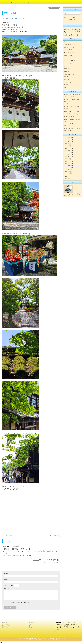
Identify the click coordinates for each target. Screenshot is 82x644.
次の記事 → (54, 535)
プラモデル (59, 2)
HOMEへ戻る (6, 622)
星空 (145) (67, 77)
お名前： (6, 579)
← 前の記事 (8, 535)
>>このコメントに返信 (51, 562)
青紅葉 (11, 18)
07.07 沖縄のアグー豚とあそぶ (72, 114)
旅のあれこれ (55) (69, 74)
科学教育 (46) (68, 82)
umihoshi (24, 638)
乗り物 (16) (67, 66)
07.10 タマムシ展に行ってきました (72, 120)
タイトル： (6, 573)
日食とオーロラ (40, 2)
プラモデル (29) (68, 63)
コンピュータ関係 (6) (70, 61)
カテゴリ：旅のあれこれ (54, 8)
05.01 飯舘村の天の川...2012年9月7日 (72, 125)
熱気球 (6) (67, 80)
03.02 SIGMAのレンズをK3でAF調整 (72, 108)
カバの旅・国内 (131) (70, 53)
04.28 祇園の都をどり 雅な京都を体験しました (72, 130)
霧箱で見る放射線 (28, 2)
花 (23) (66, 85)
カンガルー (50, 2)
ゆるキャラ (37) (68, 50)
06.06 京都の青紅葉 (69, 117)
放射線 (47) (67, 71)
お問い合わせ (33, 628)
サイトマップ (33, 626)
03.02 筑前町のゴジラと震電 (72, 111)
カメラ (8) (67, 42)
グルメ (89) (67, 58)
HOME (7, 2)
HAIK (56, 640)
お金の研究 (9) (68, 45)
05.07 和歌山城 (68, 104)
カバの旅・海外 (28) (69, 55)
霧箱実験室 (6, 626)
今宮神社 (22, 18)
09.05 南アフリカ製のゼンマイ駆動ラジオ (72, 100)
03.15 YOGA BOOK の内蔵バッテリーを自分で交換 (72, 96)
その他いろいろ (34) (69, 47)
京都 (7, 18)
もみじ (16, 18)
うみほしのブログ (16, 2)
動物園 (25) (67, 69)
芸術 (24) (67, 88)
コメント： (6, 589)
